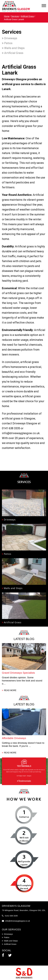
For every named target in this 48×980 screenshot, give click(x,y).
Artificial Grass (27, 16)
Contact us (24, 817)
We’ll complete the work (24, 887)
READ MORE (9, 690)
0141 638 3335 (11, 916)
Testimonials (24, 781)
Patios (7, 43)
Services (15, 16)
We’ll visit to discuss (24, 839)
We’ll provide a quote (24, 863)
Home (7, 16)
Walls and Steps (13, 48)
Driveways (10, 38)
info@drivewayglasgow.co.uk (18, 921)
